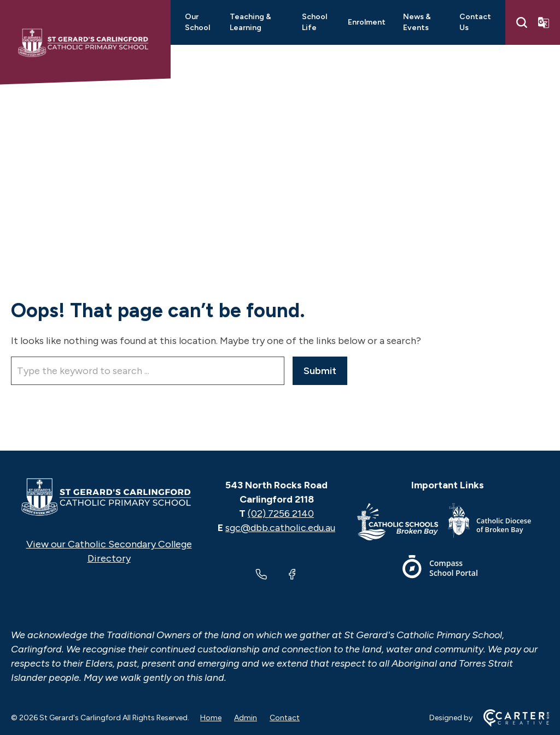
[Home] (109, 497)
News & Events (417, 22)
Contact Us (475, 22)
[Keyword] (148, 371)
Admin (246, 718)
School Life (314, 22)
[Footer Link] (402, 524)
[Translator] (544, 22)
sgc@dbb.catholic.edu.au (280, 528)
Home (211, 718)
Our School (197, 22)
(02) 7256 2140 (281, 514)
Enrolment (367, 22)
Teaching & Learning (250, 22)
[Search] (522, 22)
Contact (285, 718)
